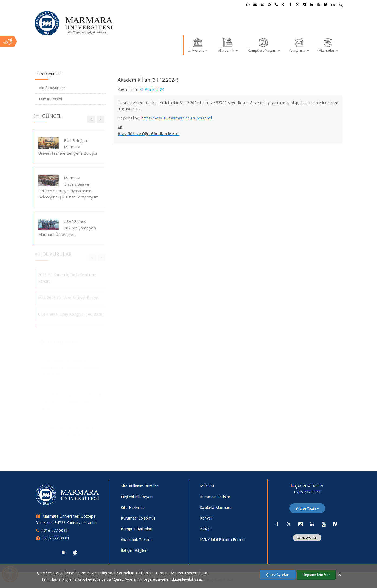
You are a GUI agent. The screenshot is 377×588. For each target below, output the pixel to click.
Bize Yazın (307, 508)
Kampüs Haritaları (137, 529)
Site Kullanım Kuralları (140, 486)
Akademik (228, 45)
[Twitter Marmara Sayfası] (297, 5)
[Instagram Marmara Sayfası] (304, 5)
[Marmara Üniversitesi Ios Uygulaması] (75, 552)
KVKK (205, 529)
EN (333, 5)
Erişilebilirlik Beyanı (137, 497)
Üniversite (198, 45)
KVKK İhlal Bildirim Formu (222, 540)
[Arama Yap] (341, 6)
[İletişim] (276, 5)
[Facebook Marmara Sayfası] (290, 5)
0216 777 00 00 (55, 530)
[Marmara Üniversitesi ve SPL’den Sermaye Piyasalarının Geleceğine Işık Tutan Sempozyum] (45, 180)
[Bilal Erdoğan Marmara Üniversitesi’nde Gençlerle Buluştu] (45, 143)
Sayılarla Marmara (216, 508)
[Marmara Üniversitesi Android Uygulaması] (63, 552)
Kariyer (206, 518)
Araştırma (299, 45)
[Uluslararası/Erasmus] (269, 5)
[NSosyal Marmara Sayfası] (325, 5)
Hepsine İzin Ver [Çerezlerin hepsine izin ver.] (316, 575)
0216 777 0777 (307, 492)
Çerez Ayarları (307, 537)
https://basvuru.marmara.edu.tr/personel (177, 118)
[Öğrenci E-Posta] (248, 5)
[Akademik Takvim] (262, 5)
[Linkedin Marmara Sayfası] (311, 5)
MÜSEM (207, 486)
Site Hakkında (133, 508)
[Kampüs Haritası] (283, 5)
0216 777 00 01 (56, 538)
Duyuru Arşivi (50, 99)
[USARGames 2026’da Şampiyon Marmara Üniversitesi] (45, 224)
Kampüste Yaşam (264, 45)
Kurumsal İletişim (215, 497)
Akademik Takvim (136, 540)
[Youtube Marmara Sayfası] (318, 5)
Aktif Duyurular (52, 88)
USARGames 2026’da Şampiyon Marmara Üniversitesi (64, 228)
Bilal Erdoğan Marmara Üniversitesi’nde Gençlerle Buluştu (64, 147)
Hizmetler (328, 45)
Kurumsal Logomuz (138, 518)
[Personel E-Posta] (255, 5)
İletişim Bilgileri (134, 550)
